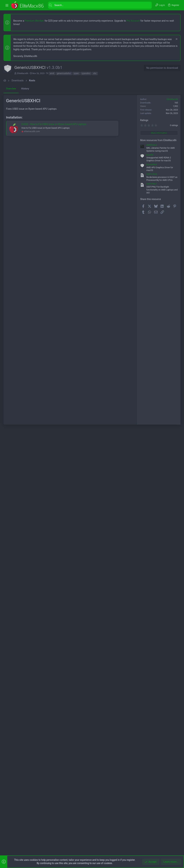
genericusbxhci (64, 73)
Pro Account (133, 21)
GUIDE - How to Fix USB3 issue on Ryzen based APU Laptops (54, 318)
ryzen (76, 73)
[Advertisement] (92, 109)
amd (52, 73)
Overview (11, 185)
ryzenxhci (86, 73)
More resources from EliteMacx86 (158, 444)
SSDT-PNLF (152, 488)
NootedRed (152, 469)
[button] (7, 5)
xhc (95, 73)
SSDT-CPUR (152, 478)
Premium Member (34, 21)
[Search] (100, 5)
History (25, 185)
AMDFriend (151, 449)
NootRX (150, 459)
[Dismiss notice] (176, 39)
